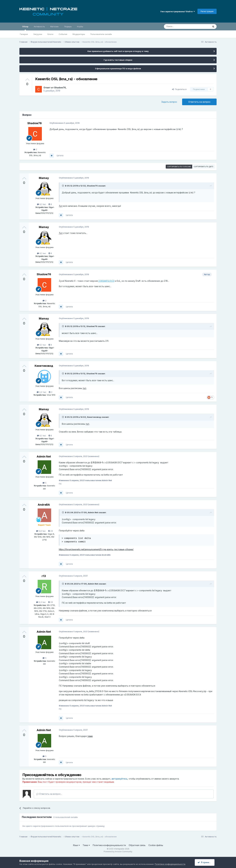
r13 (44, 576)
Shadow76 (60, 88)
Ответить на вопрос (199, 102)
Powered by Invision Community (118, 852)
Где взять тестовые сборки (118, 60)
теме (90, 736)
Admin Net (44, 456)
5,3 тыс (41, 602)
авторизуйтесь (120, 779)
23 (50, 531)
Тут (61, 206)
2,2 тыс (42, 392)
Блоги (50, 34)
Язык (76, 845)
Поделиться (179, 89)
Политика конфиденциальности (109, 845)
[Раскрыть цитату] (63, 186)
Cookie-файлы (156, 845)
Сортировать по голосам (179, 167)
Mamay (44, 178)
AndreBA (44, 505)
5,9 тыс (41, 531)
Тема (86, 845)
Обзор (25, 28)
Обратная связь (137, 845)
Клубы (80, 26)
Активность (39, 26)
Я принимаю (205, 862)
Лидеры (68, 26)
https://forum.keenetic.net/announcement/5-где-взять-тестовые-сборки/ (96, 549)
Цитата (60, 155)
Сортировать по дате (203, 167)
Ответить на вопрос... (49, 794)
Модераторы (79, 34)
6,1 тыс (42, 204)
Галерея (24, 34)
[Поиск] (180, 26)
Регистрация (207, 11)
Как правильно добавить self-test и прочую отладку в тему (118, 51)
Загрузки (38, 34)
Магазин (54, 26)
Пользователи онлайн (101, 34)
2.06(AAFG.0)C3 (106, 281)
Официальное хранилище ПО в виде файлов (118, 68)
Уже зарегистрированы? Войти (178, 11)
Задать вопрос (169, 102)
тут (84, 388)
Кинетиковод (44, 366)
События (63, 34)
